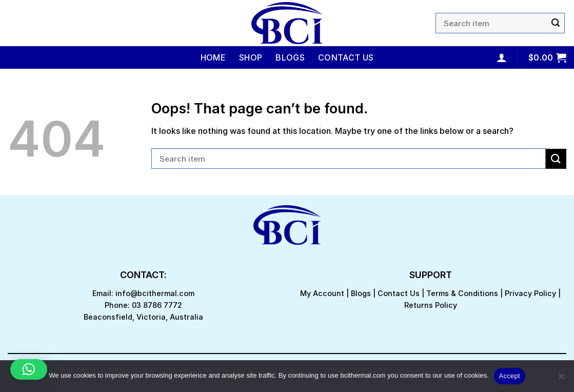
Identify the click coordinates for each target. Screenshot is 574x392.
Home (213, 57)
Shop (251, 57)
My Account (322, 293)
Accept (510, 376)
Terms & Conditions (462, 293)
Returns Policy (431, 305)
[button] (29, 369)
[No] (561, 379)
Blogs (290, 57)
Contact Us (346, 57)
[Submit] (556, 23)
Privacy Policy (530, 293)
